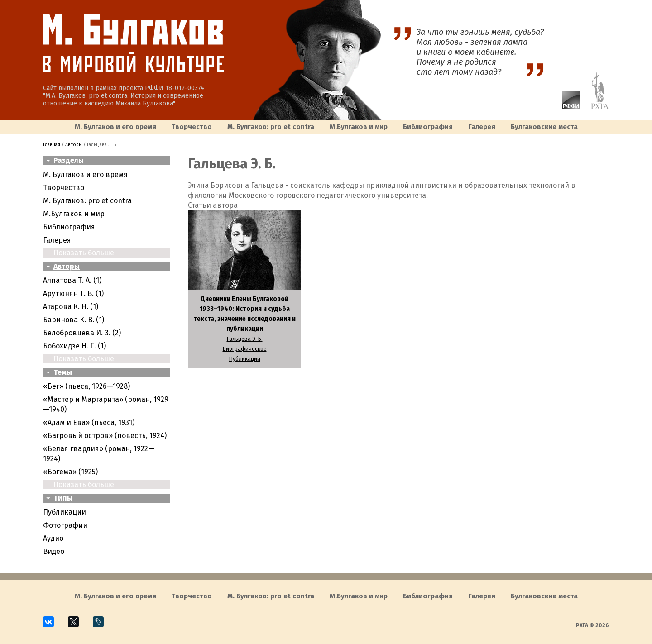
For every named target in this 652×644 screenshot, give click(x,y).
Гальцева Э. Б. (245, 339)
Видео (54, 551)
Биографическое (245, 349)
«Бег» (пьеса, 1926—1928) (86, 386)
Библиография (428, 127)
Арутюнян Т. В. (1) (73, 293)
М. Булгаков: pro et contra (271, 127)
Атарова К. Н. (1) (71, 307)
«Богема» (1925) (70, 472)
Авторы (74, 145)
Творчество (192, 127)
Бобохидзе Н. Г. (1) (74, 346)
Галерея (482, 127)
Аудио (53, 538)
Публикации (65, 512)
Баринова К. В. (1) (74, 320)
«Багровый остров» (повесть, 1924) (105, 436)
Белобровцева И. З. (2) (82, 333)
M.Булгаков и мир (359, 127)
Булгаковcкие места (544, 127)
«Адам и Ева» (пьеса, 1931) (89, 422)
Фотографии (65, 525)
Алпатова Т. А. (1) (72, 280)
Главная (52, 145)
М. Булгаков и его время (115, 127)
